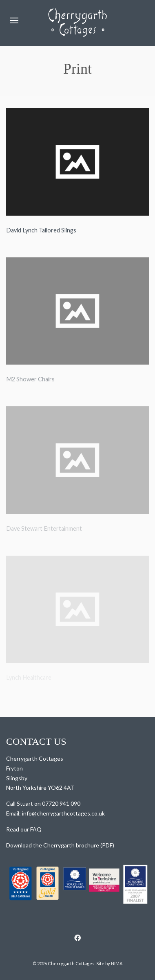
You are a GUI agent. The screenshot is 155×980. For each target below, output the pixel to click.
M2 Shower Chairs (30, 379)
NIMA (117, 963)
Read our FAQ (24, 829)
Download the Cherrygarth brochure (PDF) (60, 845)
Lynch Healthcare (29, 677)
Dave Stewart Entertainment (44, 528)
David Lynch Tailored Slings (41, 230)
